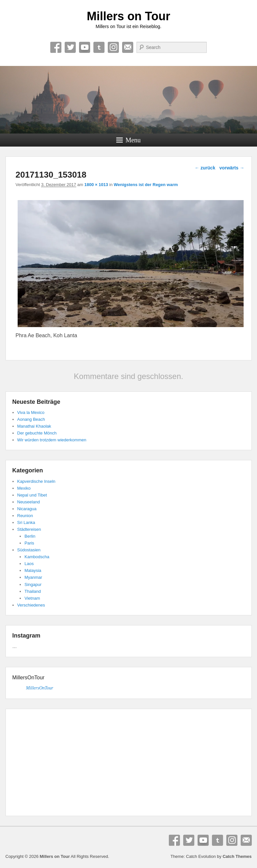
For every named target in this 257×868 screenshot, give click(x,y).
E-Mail (128, 47)
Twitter (70, 47)
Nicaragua (27, 509)
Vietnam (32, 598)
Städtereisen (29, 529)
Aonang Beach (31, 419)
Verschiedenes (31, 605)
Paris (29, 543)
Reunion (25, 516)
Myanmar (33, 577)
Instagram (113, 47)
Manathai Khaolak (34, 426)
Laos (29, 564)
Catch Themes (237, 856)
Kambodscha (37, 557)
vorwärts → (232, 168)
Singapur (33, 584)
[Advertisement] (129, 764)
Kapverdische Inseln (36, 481)
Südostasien (29, 550)
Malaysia (33, 570)
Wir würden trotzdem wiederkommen (52, 440)
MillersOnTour (29, 678)
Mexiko (24, 488)
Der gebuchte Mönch (37, 433)
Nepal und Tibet (32, 495)
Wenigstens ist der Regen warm (146, 185)
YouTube (85, 47)
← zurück (205, 168)
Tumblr (99, 47)
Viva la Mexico (31, 412)
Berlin (30, 536)
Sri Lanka (26, 522)
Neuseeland (29, 502)
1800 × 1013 (96, 185)
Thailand (33, 591)
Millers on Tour (128, 16)
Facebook (56, 47)
